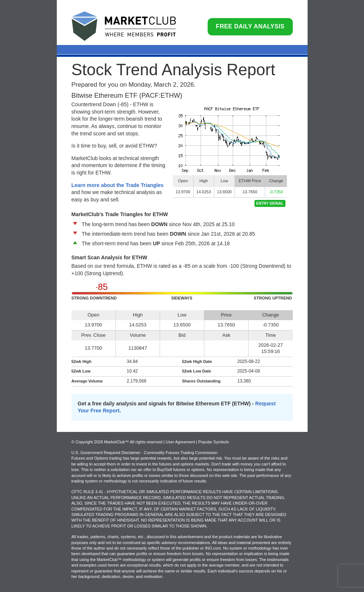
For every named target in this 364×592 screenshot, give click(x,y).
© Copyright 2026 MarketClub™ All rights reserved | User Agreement (134, 442)
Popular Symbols (213, 442)
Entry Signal (270, 203)
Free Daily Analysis (250, 26)
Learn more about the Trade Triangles (118, 185)
